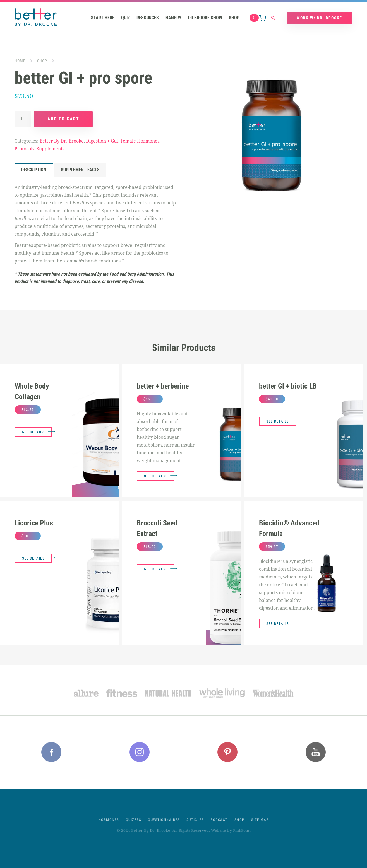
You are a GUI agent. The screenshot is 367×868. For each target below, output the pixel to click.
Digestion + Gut (102, 141)
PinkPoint (242, 836)
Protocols (24, 149)
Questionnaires (164, 826)
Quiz (125, 18)
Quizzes (134, 826)
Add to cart (63, 119)
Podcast (219, 826)
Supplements (51, 149)
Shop (234, 18)
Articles (195, 826)
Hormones (109, 826)
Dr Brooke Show (205, 18)
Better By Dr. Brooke (62, 141)
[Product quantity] (23, 119)
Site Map (260, 826)
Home (20, 61)
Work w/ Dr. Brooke (319, 18)
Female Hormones (140, 141)
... (61, 61)
